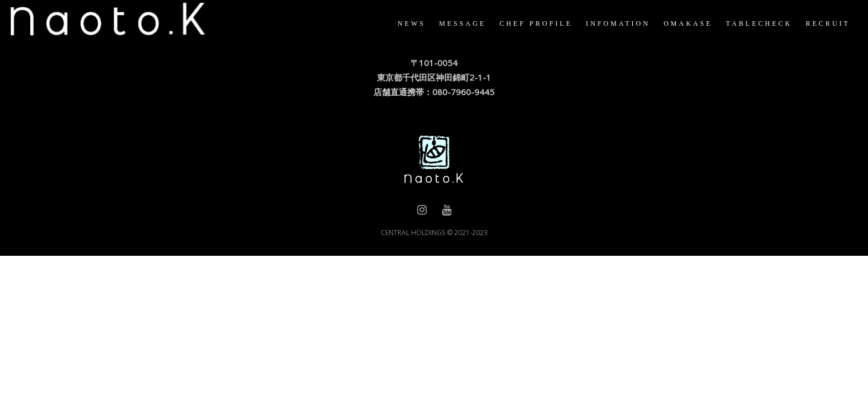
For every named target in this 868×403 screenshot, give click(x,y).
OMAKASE (674, 24)
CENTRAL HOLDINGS (413, 233)
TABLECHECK (745, 24)
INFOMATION (604, 24)
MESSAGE (449, 24)
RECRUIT (814, 24)
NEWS (398, 24)
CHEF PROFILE (522, 24)
